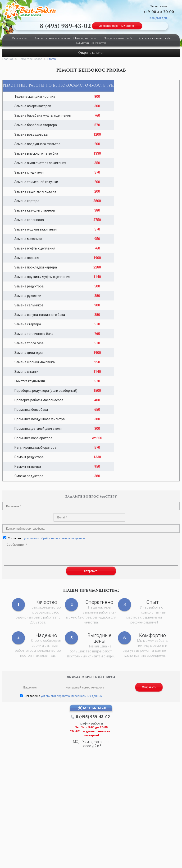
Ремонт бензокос (30, 59)
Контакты (20, 39)
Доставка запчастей (154, 39)
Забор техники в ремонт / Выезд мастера (66, 39)
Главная (8, 59)
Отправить (91, 571)
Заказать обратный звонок (117, 26)
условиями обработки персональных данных (55, 538)
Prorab (52, 59)
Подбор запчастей (118, 39)
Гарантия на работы (91, 44)
